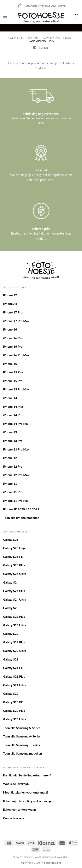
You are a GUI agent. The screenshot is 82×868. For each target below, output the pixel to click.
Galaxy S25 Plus (14, 565)
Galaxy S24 (11, 582)
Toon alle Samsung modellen (23, 753)
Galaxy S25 (11, 539)
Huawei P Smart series (56, 38)
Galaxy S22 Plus (14, 642)
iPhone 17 (10, 295)
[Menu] (5, 18)
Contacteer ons (14, 818)
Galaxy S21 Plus (14, 676)
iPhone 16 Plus (13, 338)
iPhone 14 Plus (13, 406)
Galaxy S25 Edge (15, 548)
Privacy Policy (23, 857)
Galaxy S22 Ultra (15, 651)
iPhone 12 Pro (13, 466)
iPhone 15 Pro (13, 381)
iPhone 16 (10, 329)
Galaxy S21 (11, 659)
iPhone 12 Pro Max (16, 475)
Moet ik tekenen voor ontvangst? (26, 792)
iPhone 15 (10, 364)
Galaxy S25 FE (13, 557)
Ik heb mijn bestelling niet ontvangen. (29, 801)
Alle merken (16, 38)
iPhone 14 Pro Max (16, 424)
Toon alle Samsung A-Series (22, 736)
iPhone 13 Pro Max (16, 449)
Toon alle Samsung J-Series (21, 745)
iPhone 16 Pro (13, 346)
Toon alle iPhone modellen (21, 518)
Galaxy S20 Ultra (15, 719)
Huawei (33, 38)
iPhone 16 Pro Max (16, 355)
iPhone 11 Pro (13, 492)
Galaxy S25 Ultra (15, 574)
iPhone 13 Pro (13, 441)
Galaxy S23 (11, 608)
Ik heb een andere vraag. (20, 809)
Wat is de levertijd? (16, 784)
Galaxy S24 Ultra (15, 599)
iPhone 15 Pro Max (16, 389)
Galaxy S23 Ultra (15, 625)
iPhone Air (10, 304)
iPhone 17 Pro (13, 312)
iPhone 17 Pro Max (16, 321)
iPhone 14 (10, 398)
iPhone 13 (10, 432)
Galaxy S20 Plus (14, 711)
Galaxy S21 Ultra (15, 685)
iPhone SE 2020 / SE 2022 (21, 509)
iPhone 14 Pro (13, 415)
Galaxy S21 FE (13, 668)
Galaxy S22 (11, 634)
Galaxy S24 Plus (14, 591)
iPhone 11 (10, 483)
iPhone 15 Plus (13, 372)
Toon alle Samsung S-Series (22, 728)
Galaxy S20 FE (13, 702)
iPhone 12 (10, 458)
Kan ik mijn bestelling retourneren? (27, 775)
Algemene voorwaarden (52, 857)
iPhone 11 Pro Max (16, 501)
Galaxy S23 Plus (14, 616)
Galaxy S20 (11, 693)
